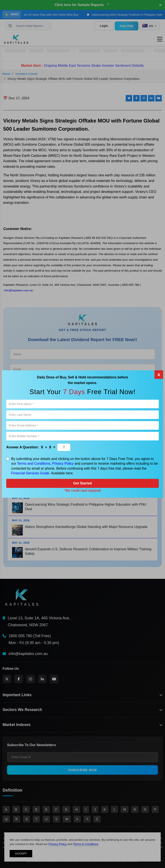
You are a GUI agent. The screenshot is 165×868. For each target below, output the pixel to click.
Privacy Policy (63, 463)
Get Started (82, 483)
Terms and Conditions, (34, 463)
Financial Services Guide (30, 473)
